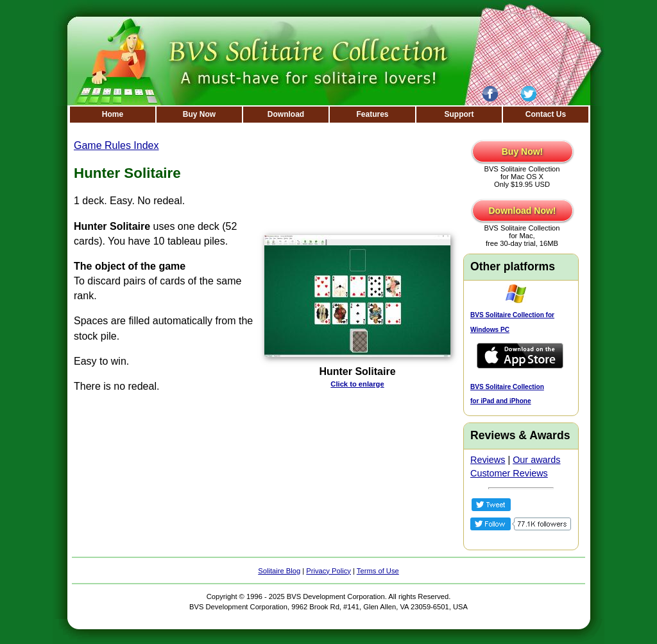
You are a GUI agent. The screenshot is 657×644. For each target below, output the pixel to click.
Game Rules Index (116, 145)
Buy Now (199, 114)
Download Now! (523, 211)
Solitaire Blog (279, 571)
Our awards (536, 460)
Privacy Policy (328, 571)
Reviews (488, 460)
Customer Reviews (509, 473)
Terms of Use (378, 571)
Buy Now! (523, 152)
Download (286, 114)
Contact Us (546, 114)
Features (372, 114)
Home (113, 114)
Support (459, 114)
